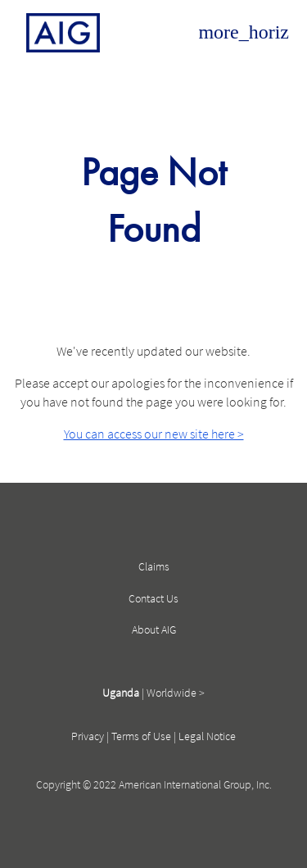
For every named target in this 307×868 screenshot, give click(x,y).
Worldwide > (176, 693)
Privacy (88, 736)
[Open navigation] (244, 33)
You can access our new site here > (154, 434)
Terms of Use (141, 736)
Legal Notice (207, 736)
